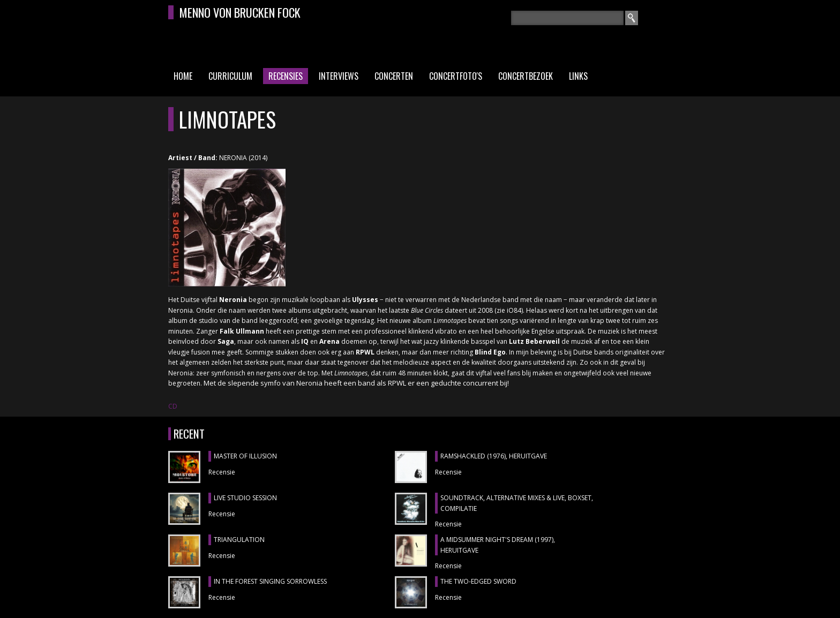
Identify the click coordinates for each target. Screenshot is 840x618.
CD (173, 406)
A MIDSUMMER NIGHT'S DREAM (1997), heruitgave (498, 545)
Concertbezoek (526, 76)
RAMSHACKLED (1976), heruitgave (494, 456)
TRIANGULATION (239, 540)
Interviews (339, 76)
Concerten (394, 76)
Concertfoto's (456, 76)
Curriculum (230, 76)
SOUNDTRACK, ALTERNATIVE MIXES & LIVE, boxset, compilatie (517, 503)
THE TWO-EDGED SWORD (478, 581)
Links (578, 76)
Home (183, 76)
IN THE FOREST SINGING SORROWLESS (270, 581)
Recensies (286, 76)
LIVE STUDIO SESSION (245, 498)
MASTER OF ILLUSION (245, 456)
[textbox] (567, 18)
